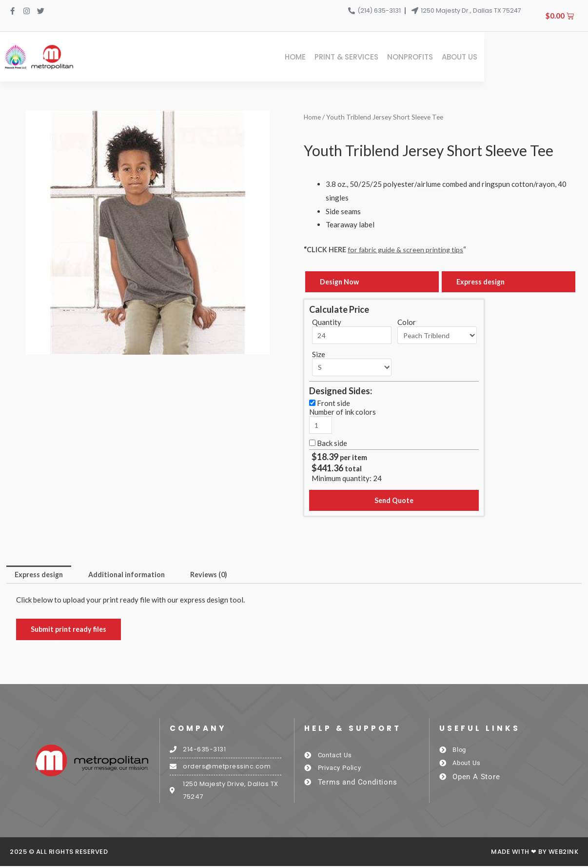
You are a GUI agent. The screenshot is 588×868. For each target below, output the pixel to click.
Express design (482, 281)
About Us (562, 56)
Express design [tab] (41, 575)
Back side (332, 442)
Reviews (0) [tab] (217, 575)
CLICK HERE (328, 248)
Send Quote (394, 500)
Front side (333, 402)
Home (398, 56)
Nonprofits (512, 56)
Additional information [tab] (132, 575)
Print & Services (449, 56)
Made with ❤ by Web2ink (535, 854)
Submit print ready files (70, 630)
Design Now (340, 281)
